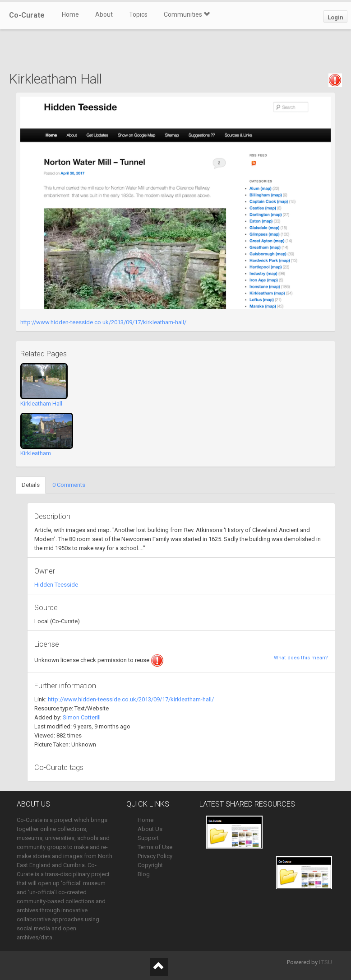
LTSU (326, 962)
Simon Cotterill (82, 717)
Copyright (150, 865)
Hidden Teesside (56, 585)
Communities (187, 14)
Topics (138, 14)
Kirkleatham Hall (41, 404)
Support (148, 838)
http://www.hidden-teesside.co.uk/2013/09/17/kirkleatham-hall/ (103, 322)
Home (70, 14)
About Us (150, 829)
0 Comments (69, 485)
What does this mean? (301, 658)
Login (335, 17)
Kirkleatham (36, 453)
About (104, 14)
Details (31, 485)
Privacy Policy (155, 856)
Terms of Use (155, 847)
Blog (144, 874)
